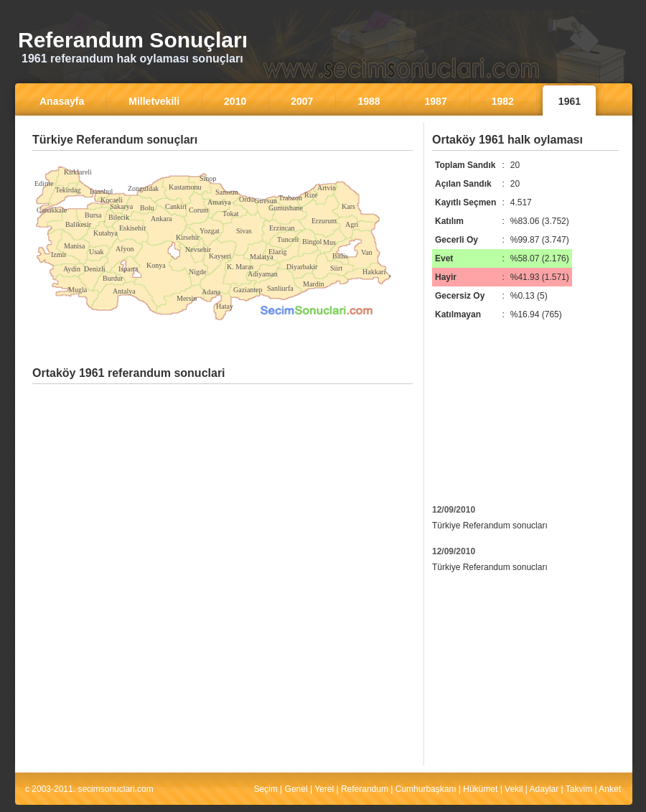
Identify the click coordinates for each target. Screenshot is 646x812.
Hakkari (374, 272)
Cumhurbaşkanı (426, 789)
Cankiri (176, 206)
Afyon (125, 249)
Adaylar (544, 789)
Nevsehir (198, 249)
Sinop (208, 178)
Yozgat (210, 231)
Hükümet (480, 789)
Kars (348, 206)
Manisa (74, 246)
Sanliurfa (280, 288)
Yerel (324, 789)
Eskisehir (132, 228)
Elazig (278, 252)
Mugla (78, 290)
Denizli (94, 269)
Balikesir (78, 224)
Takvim (579, 789)
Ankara (161, 219)
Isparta (128, 269)
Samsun (227, 192)
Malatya (262, 257)
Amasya (219, 202)
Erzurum (324, 221)
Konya (156, 265)
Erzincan (282, 228)
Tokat (231, 214)
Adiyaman (263, 274)
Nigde (197, 272)
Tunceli (288, 239)
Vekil (514, 789)
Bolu (147, 208)
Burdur (113, 278)
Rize (311, 195)
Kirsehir (188, 237)
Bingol (312, 242)
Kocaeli (112, 200)
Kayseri (220, 256)
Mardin (313, 284)
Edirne (44, 183)
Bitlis (340, 256)
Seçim (265, 789)
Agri (352, 224)
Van (367, 252)
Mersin (187, 298)
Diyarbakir (302, 267)
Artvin (327, 188)
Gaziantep (248, 290)
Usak (97, 252)
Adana (211, 292)
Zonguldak (143, 188)
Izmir (59, 255)
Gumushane (286, 208)
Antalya (124, 291)
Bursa (93, 215)
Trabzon (290, 198)
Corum (199, 210)
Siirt (336, 268)
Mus (329, 242)
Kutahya (106, 233)
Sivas (244, 231)
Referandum (365, 789)
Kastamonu (185, 187)
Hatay (225, 306)
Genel (296, 789)
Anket (610, 789)
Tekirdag (68, 190)
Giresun (266, 201)
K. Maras (240, 267)
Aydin (72, 269)
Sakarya (121, 206)
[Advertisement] (223, 161)
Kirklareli (78, 172)
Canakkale (52, 210)
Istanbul (101, 191)
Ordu (247, 199)
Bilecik (119, 217)
